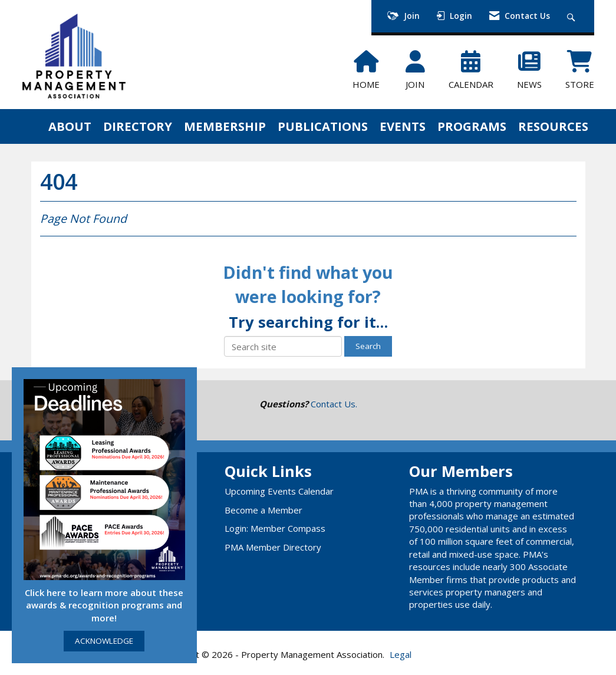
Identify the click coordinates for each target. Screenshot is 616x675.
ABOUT (70, 126)
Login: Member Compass (275, 528)
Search (368, 346)
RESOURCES (553, 126)
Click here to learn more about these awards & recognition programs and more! (104, 605)
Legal (401, 654)
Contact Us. (334, 404)
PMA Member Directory (273, 547)
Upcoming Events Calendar (279, 491)
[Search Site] (573, 16)
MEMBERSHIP (225, 126)
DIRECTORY (138, 126)
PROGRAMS (472, 126)
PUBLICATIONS (323, 126)
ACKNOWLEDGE (104, 641)
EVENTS (403, 126)
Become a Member (263, 510)
